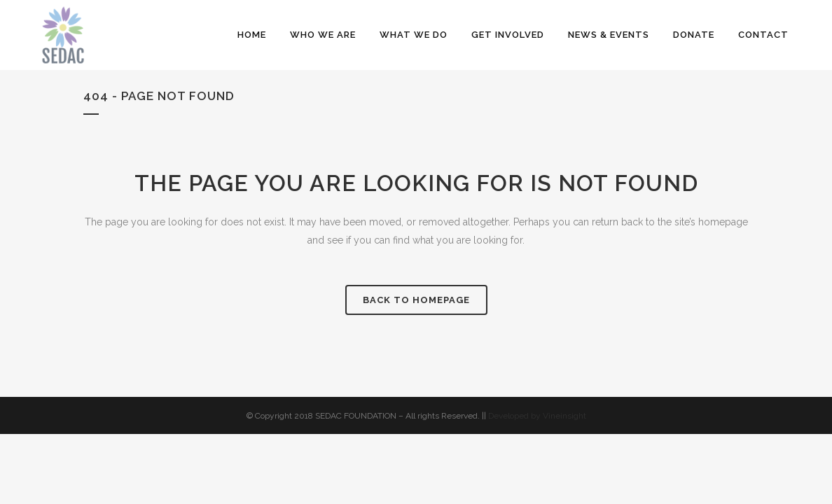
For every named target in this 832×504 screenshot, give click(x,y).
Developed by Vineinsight (537, 416)
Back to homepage (416, 300)
